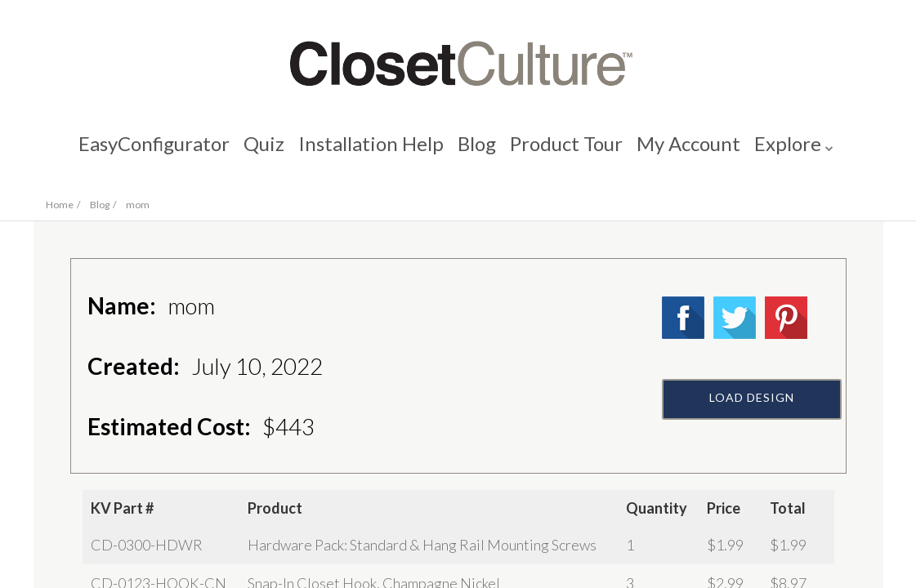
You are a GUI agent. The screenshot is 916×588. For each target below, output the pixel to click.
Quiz (259, 151)
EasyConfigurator (147, 151)
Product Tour (569, 151)
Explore (795, 151)
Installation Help (369, 151)
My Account (693, 151)
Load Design (752, 438)
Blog (477, 151)
